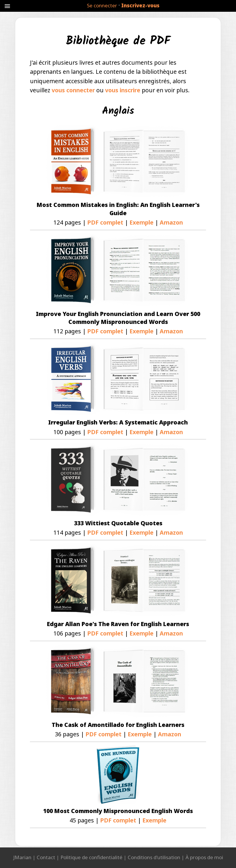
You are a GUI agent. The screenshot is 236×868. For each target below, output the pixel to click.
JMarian (22, 857)
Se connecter (102, 5)
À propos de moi (204, 857)
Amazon (171, 222)
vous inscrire (123, 90)
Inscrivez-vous (140, 5)
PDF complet (105, 222)
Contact (46, 857)
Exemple (141, 222)
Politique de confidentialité (91, 857)
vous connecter (73, 90)
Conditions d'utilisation (154, 857)
